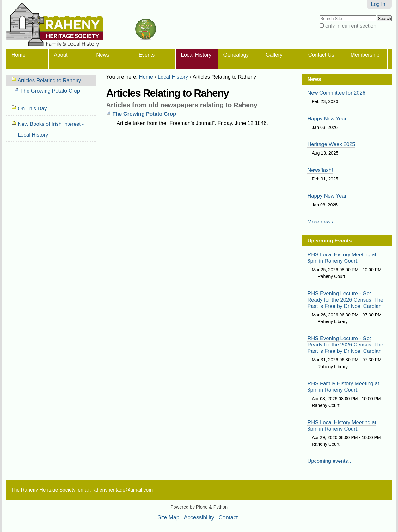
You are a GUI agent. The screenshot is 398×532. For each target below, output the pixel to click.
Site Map (168, 517)
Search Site (319, 15)
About (61, 55)
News (103, 55)
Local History (196, 55)
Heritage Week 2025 (331, 144)
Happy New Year (327, 119)
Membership (365, 55)
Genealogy (236, 55)
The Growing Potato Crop (144, 114)
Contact (228, 517)
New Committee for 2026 (336, 93)
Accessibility (199, 517)
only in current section (351, 26)
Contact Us (321, 55)
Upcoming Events (329, 241)
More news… (323, 222)
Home (18, 55)
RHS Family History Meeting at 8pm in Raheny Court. (343, 387)
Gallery (274, 55)
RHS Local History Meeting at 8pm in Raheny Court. (342, 258)
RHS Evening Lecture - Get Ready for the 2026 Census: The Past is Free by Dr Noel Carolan (345, 300)
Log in (378, 4)
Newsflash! (320, 170)
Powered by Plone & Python (199, 507)
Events (147, 55)
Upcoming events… (330, 461)
